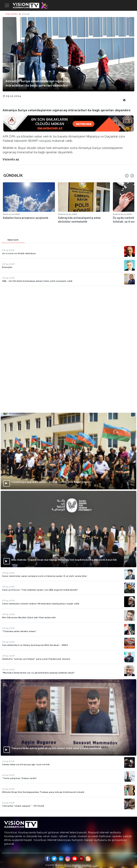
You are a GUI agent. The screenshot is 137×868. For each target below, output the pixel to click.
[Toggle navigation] (7, 5)
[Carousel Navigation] (129, 176)
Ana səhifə (12, 14)
